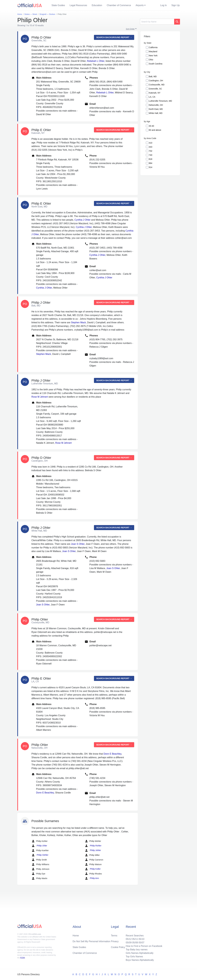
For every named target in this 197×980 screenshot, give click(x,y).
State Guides (58, 5)
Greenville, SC (155, 89)
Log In (164, 5)
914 (151, 167)
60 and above (155, 130)
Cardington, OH (156, 81)
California (153, 47)
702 (151, 151)
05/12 (129, 939)
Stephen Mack (78, 322)
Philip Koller (93, 869)
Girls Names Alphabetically (140, 953)
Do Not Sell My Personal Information (91, 941)
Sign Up (176, 5)
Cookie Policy (118, 947)
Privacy (115, 941)
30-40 (151, 126)
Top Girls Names (134, 957)
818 (151, 159)
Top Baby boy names (137, 950)
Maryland (153, 51)
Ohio (151, 60)
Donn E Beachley (112, 754)
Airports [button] (140, 5)
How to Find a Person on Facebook (144, 946)
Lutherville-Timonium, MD (160, 101)
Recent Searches (135, 936)
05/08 (135, 943)
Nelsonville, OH (156, 105)
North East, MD (156, 109)
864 (151, 163)
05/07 (141, 943)
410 (151, 143)
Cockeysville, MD (157, 85)
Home (76, 936)
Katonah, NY (155, 93)
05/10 (141, 939)
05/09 (129, 943)
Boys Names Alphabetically (140, 960)
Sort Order (130, 29)
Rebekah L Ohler (96, 61)
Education (97, 5)
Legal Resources (78, 5)
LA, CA (152, 97)
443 (151, 147)
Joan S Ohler (78, 544)
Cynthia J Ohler (82, 220)
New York (153, 56)
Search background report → (114, 37)
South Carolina (156, 64)
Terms (114, 936)
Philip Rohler (93, 846)
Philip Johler (93, 850)
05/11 (135, 939)
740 (151, 155)
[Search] (157, 22)
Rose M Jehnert (40, 397)
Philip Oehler (40, 855)
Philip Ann (92, 878)
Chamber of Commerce (119, 5)
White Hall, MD (156, 113)
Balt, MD (153, 76)
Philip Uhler (39, 846)
